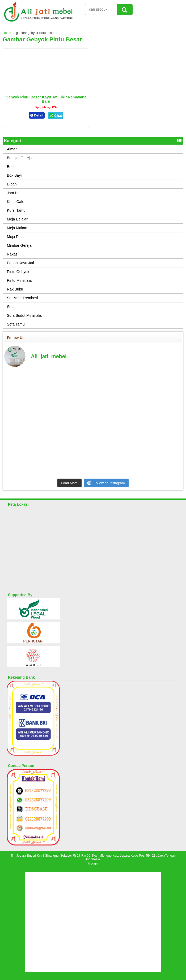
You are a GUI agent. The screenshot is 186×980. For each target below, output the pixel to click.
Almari (12, 149)
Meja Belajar (17, 219)
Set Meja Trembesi (22, 298)
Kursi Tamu (16, 210)
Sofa (11, 307)
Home (7, 33)
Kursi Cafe (16, 202)
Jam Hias (15, 193)
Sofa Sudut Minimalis (24, 315)
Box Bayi (14, 175)
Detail (37, 115)
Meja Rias (15, 237)
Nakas (12, 254)
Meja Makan (17, 228)
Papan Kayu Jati (20, 263)
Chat (56, 116)
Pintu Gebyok (18, 272)
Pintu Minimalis (19, 280)
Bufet (11, 167)
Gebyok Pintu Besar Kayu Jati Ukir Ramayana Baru (46, 99)
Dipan (12, 184)
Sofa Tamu (16, 324)
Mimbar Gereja (19, 245)
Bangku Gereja (19, 158)
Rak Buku (15, 289)
